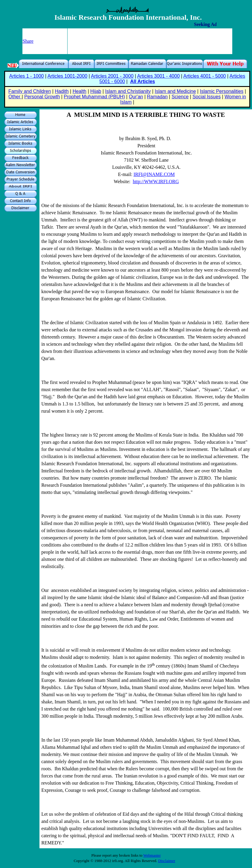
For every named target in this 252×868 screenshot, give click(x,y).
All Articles (142, 81)
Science (180, 97)
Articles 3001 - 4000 (158, 76)
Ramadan (157, 97)
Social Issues (207, 97)
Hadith (62, 91)
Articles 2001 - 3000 (112, 76)
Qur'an (136, 97)
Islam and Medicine (175, 91)
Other (15, 97)
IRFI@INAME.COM (154, 174)
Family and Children (30, 91)
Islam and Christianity (128, 91)
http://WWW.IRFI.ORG (156, 182)
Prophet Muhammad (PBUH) (94, 97)
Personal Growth (42, 97)
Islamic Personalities (222, 91)
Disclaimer (167, 861)
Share (28, 41)
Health (80, 91)
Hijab (96, 91)
